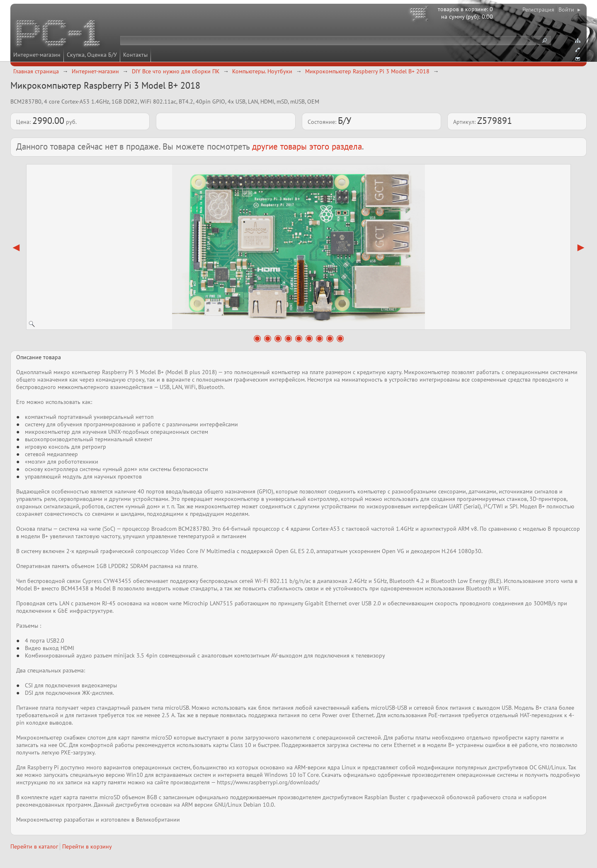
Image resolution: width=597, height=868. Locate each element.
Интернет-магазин (37, 55)
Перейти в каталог (34, 846)
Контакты (135, 55)
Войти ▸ (569, 10)
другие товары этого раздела (307, 146)
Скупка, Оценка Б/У (92, 55)
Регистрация (538, 10)
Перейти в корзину (87, 846)
